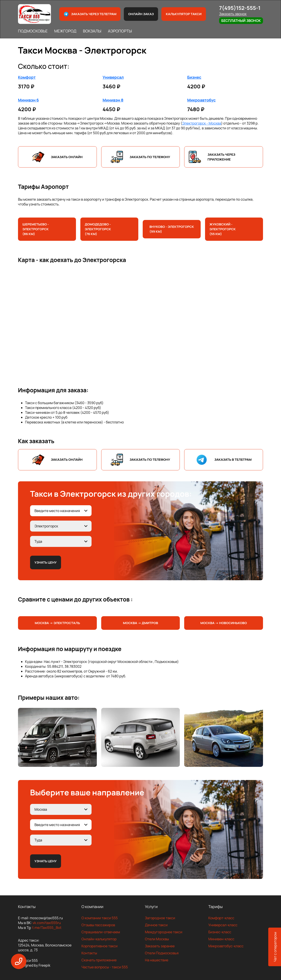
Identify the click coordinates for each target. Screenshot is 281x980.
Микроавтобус (202, 100)
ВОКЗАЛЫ (92, 31)
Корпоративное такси (99, 946)
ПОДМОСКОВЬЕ (33, 31)
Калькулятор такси (184, 14)
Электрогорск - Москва (202, 123)
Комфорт (27, 77)
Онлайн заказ (141, 14)
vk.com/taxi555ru (47, 923)
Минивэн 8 (113, 100)
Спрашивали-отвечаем (101, 932)
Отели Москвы (157, 939)
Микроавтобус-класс (226, 946)
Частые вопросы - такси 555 (105, 967)
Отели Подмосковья (162, 953)
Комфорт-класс (221, 918)
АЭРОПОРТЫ (120, 31)
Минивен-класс (221, 939)
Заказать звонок (233, 14)
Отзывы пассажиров (98, 925)
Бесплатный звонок (241, 21)
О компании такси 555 (100, 918)
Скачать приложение (99, 960)
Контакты (89, 953)
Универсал (113, 77)
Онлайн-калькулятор (99, 939)
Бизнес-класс (220, 932)
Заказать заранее (160, 946)
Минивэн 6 (28, 100)
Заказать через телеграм (90, 14)
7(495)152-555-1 (240, 8)
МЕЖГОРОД (65, 31)
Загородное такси (160, 918)
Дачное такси (156, 925)
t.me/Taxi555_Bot (47, 928)
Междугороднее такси (164, 932)
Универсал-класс (223, 925)
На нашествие (157, 960)
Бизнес (194, 77)
